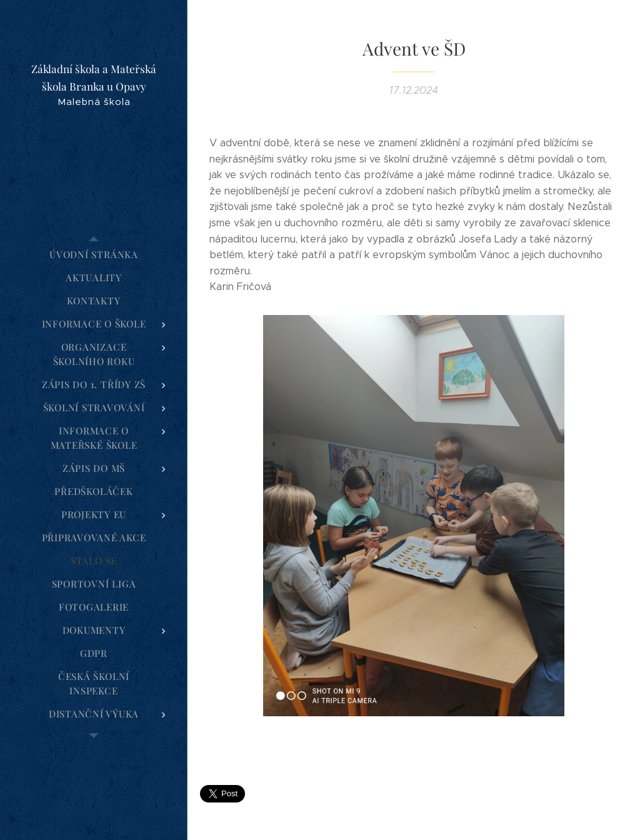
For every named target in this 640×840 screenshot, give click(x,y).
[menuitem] (94, 255)
